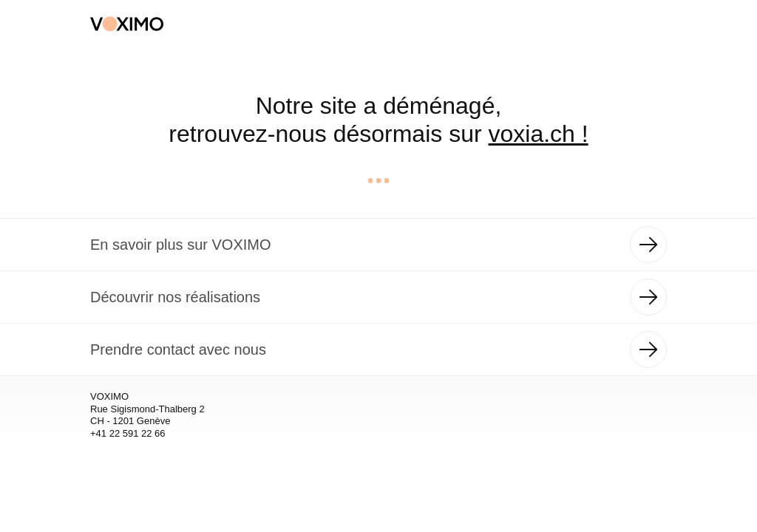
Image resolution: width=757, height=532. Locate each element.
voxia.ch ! (539, 134)
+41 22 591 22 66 (128, 433)
